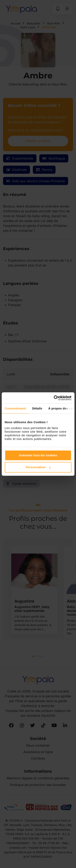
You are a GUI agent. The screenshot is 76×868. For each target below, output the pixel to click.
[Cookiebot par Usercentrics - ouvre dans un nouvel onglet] (54, 398)
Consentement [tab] (15, 408)
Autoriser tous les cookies (38, 455)
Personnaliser (38, 467)
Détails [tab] (37, 408)
